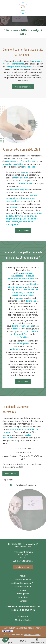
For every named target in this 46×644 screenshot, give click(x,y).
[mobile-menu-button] (23, 641)
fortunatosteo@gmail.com (25, 485)
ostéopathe (11, 61)
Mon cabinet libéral (32, 635)
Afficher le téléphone (23, 561)
